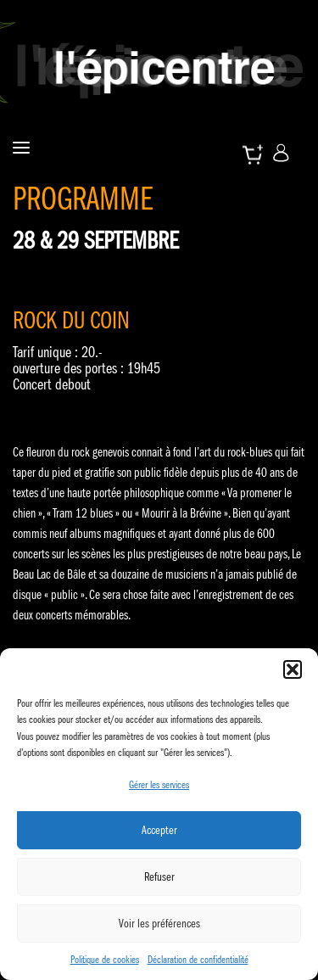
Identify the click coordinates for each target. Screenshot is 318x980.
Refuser (159, 876)
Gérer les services (159, 784)
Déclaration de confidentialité (198, 959)
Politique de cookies (105, 959)
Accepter (159, 830)
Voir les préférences (159, 923)
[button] (293, 669)
